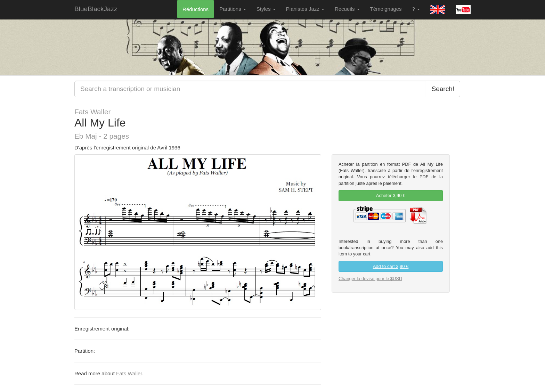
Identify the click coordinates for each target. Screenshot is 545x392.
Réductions (196, 9)
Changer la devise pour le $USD (370, 279)
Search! (443, 89)
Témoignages (386, 9)
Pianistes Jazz (305, 9)
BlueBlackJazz (96, 9)
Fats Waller (129, 373)
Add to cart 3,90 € (391, 266)
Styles (266, 9)
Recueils (347, 9)
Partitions (233, 9)
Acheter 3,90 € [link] (391, 195)
